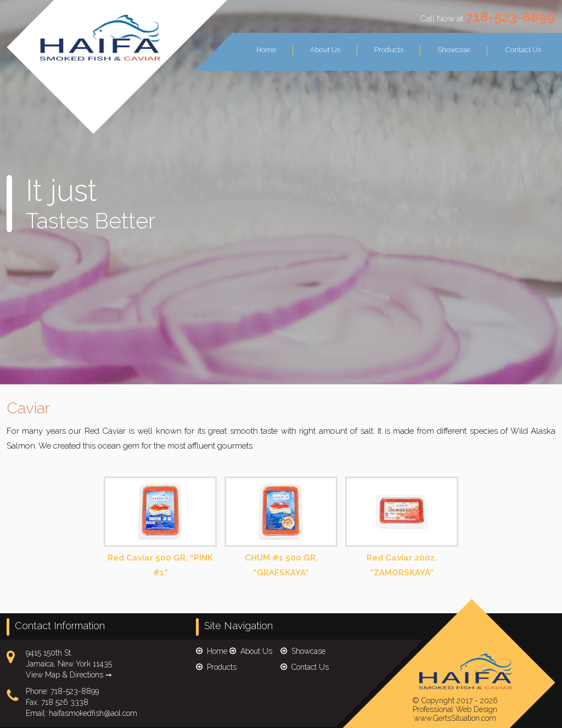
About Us (325, 50)
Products (389, 50)
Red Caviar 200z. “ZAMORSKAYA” (402, 528)
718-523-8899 (510, 16)
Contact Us (523, 50)
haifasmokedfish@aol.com (93, 713)
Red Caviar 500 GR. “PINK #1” (160, 528)
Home (266, 50)
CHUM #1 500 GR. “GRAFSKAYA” (281, 528)
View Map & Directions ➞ (69, 675)
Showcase (454, 50)
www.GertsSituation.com (455, 718)
